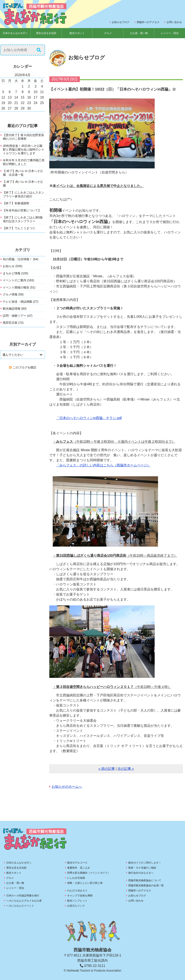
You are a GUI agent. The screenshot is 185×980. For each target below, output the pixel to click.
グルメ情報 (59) (13, 294)
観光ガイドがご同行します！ (145, 863)
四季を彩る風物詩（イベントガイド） (89, 873)
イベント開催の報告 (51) (19, 287)
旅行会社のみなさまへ (141, 873)
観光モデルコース (77, 863)
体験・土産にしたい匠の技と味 (85, 883)
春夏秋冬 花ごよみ (79, 868)
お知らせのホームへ (67, 787)
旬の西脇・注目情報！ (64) (21, 259)
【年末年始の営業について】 (22, 210)
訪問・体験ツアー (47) (18, 316)
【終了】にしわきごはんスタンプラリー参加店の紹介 (23, 194)
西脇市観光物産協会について (145, 880)
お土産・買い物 (139, 33)
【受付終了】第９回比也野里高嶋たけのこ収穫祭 (23, 137)
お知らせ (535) (13, 266)
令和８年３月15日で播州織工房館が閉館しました (24, 162)
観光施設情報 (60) (15, 309)
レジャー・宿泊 (170, 33)
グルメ (108, 33)
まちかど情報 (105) (15, 273)
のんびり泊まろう (77, 891)
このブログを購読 (24, 367)
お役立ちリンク (76, 906)
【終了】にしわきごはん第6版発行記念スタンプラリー (23, 219)
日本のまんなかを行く (15, 33)
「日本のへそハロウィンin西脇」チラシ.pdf (89, 418)
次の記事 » (126, 769)
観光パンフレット (77, 901)
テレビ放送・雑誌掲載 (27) (21, 302)
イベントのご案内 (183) (18, 280)
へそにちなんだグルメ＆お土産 (24, 901)
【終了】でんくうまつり (19, 228)
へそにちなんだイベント (20, 906)
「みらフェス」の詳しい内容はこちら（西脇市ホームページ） (103, 465)
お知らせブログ (121, 22)
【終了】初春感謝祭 (16, 203)
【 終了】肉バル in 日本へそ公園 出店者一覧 (23, 173)
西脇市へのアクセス (148, 22)
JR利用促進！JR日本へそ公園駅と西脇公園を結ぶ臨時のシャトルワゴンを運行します (23, 150)
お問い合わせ (174, 22)
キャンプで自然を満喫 (80, 896)
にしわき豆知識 (76, 878)
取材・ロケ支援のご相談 (142, 868)
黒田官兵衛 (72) (13, 323)
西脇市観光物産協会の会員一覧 (146, 885)
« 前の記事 (107, 769)
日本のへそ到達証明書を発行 (23, 896)
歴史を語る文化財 (46, 33)
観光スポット (77, 33)
